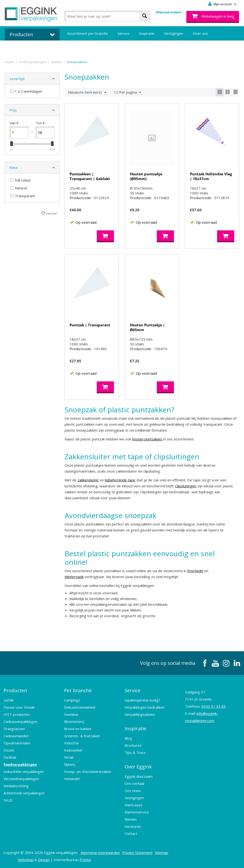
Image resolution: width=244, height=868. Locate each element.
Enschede (195, 571)
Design (44, 860)
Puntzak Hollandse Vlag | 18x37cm (211, 176)
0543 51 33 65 (213, 706)
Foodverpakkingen (20, 764)
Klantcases (134, 805)
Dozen (9, 750)
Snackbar (71, 714)
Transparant (23, 196)
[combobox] (107, 16)
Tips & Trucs (135, 752)
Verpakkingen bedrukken (145, 707)
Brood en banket (78, 729)
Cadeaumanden (16, 736)
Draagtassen (14, 729)
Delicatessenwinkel (80, 707)
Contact (131, 833)
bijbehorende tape (120, 480)
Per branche (78, 690)
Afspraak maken (169, 12)
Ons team (133, 791)
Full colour (21, 180)
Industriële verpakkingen (24, 772)
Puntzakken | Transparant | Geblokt (90, 176)
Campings (72, 700)
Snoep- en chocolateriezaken (88, 772)
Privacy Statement (137, 853)
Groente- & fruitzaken (82, 736)
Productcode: (81, 198)
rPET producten (17, 714)
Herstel (51, 213)
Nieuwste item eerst (87, 92)
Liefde (9, 700)
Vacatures (133, 826)
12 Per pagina (127, 92)
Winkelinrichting (16, 786)
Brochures (133, 745)
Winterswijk (74, 577)
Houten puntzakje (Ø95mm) (146, 176)
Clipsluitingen (186, 486)
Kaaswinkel (73, 750)
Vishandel (72, 779)
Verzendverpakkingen (21, 779)
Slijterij (70, 764)
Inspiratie (147, 33)
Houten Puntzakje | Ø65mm (147, 327)
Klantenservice (137, 812)
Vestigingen (174, 33)
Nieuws (131, 819)
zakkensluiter (88, 480)
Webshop (26, 860)
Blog (128, 738)
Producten (15, 690)
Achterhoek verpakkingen (24, 793)
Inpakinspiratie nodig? (142, 700)
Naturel (19, 188)
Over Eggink (138, 767)
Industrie (71, 743)
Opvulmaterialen (17, 743)
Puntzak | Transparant (90, 325)
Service (123, 33)
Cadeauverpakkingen (20, 722)
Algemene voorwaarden (100, 853)
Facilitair (10, 757)
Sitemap (162, 853)
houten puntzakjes (147, 439)
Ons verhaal (134, 783)
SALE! (8, 800)
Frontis (85, 860)
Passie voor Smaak (19, 707)
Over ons (200, 33)
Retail (69, 757)
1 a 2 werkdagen (26, 91)
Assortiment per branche (87, 33)
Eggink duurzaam (139, 776)
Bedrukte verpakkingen (86, 48)
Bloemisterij (74, 722)
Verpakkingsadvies (140, 714)
